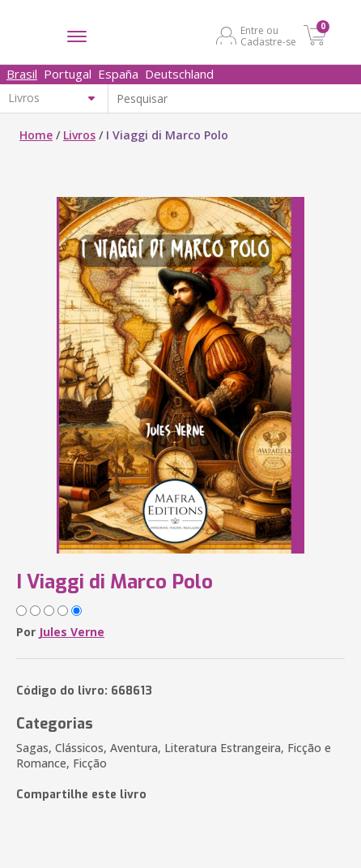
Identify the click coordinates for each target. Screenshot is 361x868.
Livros (79, 135)
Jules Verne (72, 632)
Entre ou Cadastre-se (268, 36)
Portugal (68, 74)
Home (36, 135)
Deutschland (179, 74)
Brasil (22, 74)
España (118, 74)
